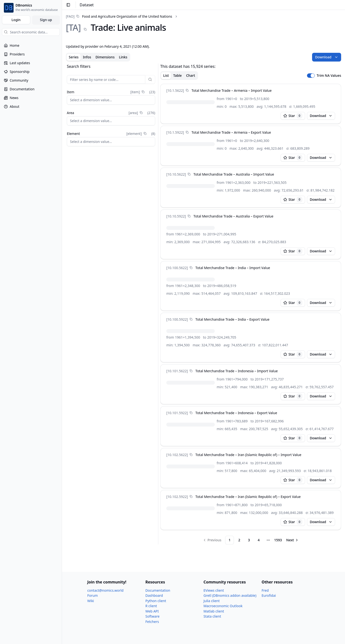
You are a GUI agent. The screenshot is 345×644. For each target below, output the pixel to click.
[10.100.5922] (177, 319)
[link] (119, 16)
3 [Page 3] (249, 540)
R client (151, 606)
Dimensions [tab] (105, 57)
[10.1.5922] (175, 132)
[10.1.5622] (175, 90)
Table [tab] (177, 75)
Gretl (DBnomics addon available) (230, 595)
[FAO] (70, 16)
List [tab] (166, 75)
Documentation (158, 590)
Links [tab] (123, 57)
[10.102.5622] (177, 455)
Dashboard (154, 595)
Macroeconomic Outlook (223, 606)
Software (153, 616)
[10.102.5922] (177, 497)
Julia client (212, 601)
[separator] (158, 304)
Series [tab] (74, 57)
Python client (156, 601)
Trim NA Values (329, 76)
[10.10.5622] (176, 174)
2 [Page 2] (239, 540)
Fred (265, 590)
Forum (93, 595)
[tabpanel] (203, 304)
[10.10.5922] (176, 216)
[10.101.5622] (177, 371)
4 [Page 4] (259, 540)
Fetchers (152, 622)
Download (327, 57)
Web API (152, 611)
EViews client (214, 590)
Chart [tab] (191, 75)
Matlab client (214, 611)
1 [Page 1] (230, 540)
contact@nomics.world (106, 590)
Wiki (91, 601)
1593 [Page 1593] (278, 540)
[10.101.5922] (177, 413)
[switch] (311, 76)
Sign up (46, 20)
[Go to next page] (292, 540)
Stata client (212, 616)
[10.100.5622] (177, 268)
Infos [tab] (87, 57)
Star (293, 116)
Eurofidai (269, 595)
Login (16, 20)
